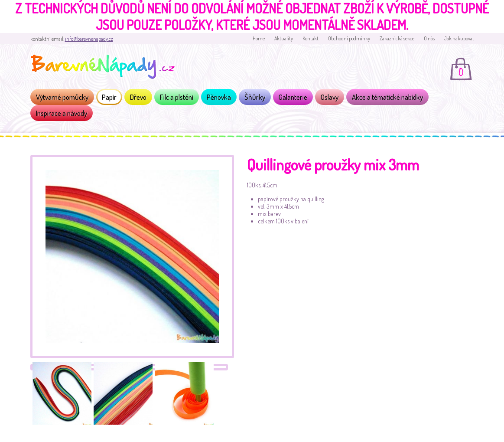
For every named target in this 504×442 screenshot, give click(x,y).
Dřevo (138, 97)
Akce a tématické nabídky (387, 97)
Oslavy (330, 97)
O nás (429, 38)
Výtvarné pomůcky (62, 97)
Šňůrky (255, 97)
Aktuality (284, 38)
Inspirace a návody (62, 113)
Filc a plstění (177, 97)
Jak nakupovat (459, 38)
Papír (109, 97)
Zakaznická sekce (397, 38)
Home (259, 38)
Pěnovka (219, 97)
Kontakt (311, 38)
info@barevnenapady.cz (89, 39)
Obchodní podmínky (349, 38)
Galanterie (293, 97)
